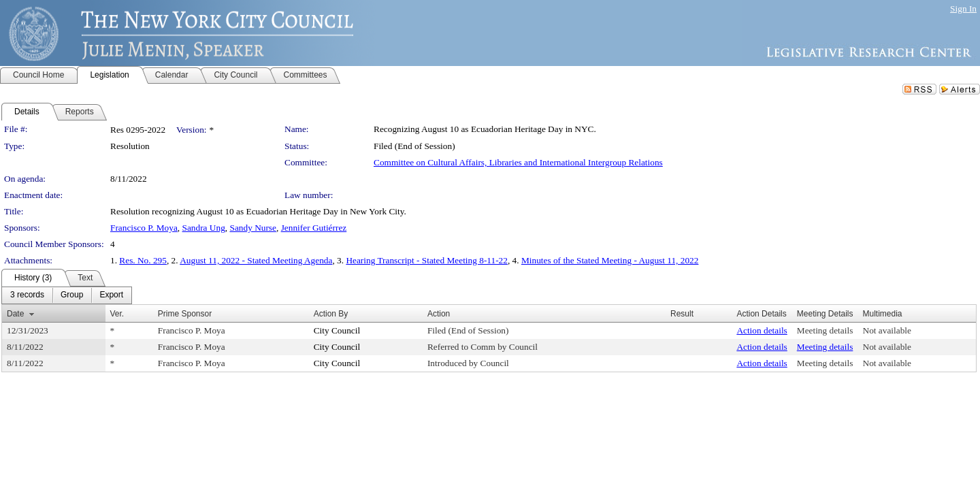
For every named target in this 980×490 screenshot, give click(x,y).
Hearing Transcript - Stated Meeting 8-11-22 (427, 260)
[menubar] (67, 295)
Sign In (963, 9)
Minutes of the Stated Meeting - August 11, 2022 (610, 260)
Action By (331, 314)
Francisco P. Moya (144, 228)
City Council (337, 330)
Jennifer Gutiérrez (314, 228)
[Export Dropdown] (111, 295)
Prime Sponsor (185, 314)
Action (439, 314)
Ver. (117, 314)
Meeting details (825, 330)
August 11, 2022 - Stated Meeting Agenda (256, 260)
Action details (762, 330)
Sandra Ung (204, 228)
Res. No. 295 (143, 260)
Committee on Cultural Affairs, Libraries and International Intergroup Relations (518, 162)
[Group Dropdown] (72, 295)
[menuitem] (27, 295)
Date (15, 314)
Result (682, 314)
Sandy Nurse (252, 228)
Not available (887, 330)
